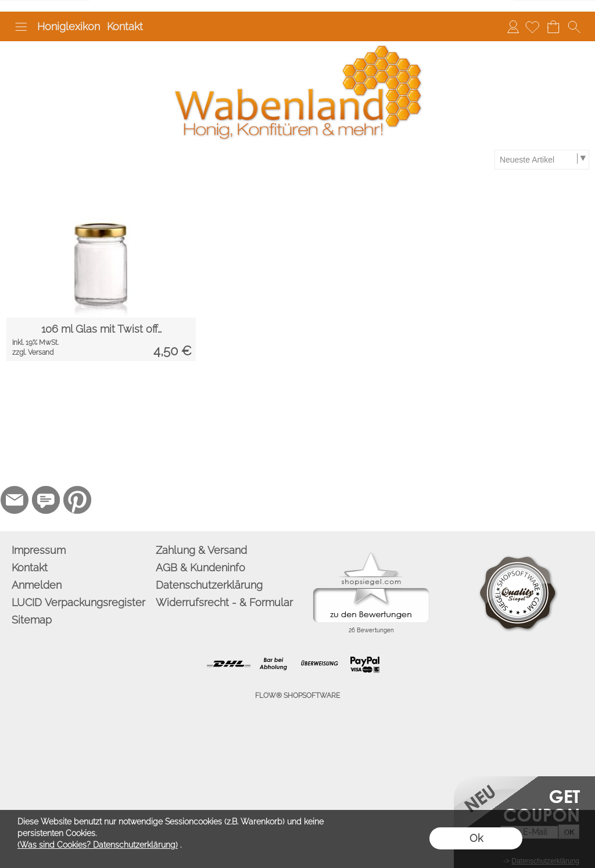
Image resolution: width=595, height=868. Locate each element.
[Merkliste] (532, 27)
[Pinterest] (77, 500)
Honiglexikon (69, 26)
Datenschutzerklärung (209, 585)
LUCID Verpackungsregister (78, 602)
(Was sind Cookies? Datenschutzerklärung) (98, 845)
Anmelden (513, 26)
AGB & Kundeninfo (200, 568)
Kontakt (125, 26)
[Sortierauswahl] (542, 160)
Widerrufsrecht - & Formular (224, 602)
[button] (21, 27)
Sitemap (32, 620)
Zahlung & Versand (201, 550)
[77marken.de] (46, 500)
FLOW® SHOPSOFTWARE (297, 696)
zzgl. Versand (33, 352)
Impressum (39, 550)
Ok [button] (476, 838)
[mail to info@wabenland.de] (15, 500)
